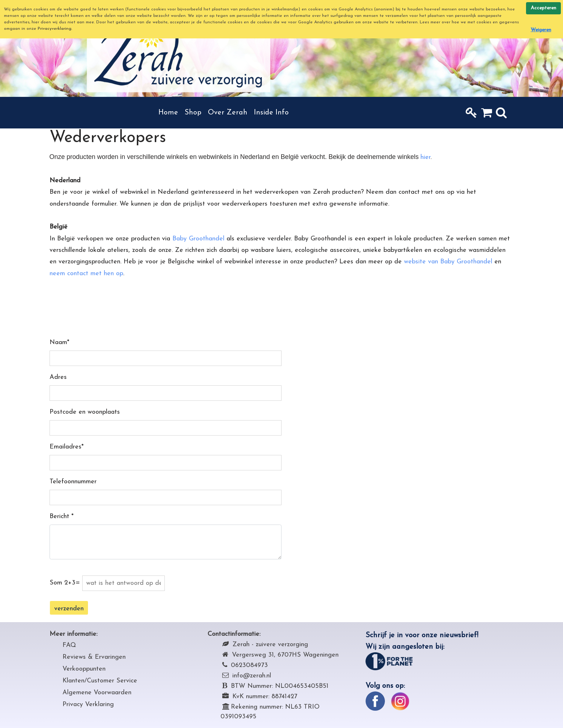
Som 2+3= (65, 583)
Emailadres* (67, 447)
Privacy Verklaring (88, 704)
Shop (193, 113)
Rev (68, 657)
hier (425, 157)
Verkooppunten (84, 669)
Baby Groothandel (198, 239)
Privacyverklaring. (55, 29)
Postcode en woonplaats (85, 412)
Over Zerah (228, 113)
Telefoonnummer (73, 482)
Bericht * (62, 516)
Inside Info (271, 113)
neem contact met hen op (86, 274)
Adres (58, 377)
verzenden (69, 609)
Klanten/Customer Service (100, 681)
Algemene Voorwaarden (97, 693)
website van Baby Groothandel (448, 262)
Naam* (59, 342)
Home (168, 113)
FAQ (69, 645)
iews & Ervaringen (100, 657)
